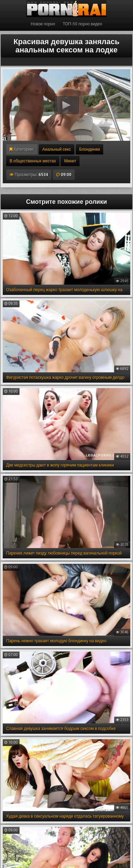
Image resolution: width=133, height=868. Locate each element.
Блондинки (89, 149)
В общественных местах (33, 161)
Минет (70, 161)
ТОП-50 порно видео (82, 24)
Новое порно (43, 24)
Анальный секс (57, 149)
